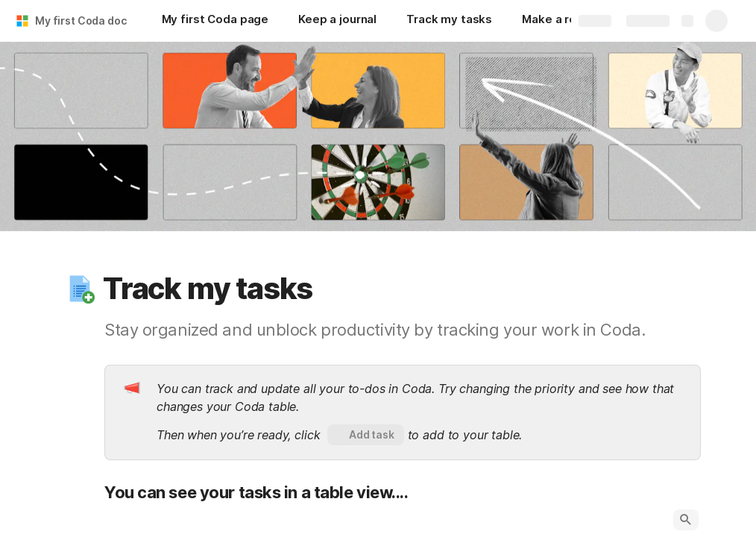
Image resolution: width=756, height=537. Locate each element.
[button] (80, 289)
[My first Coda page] (215, 21)
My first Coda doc (81, 21)
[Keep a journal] (337, 21)
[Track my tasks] (449, 21)
